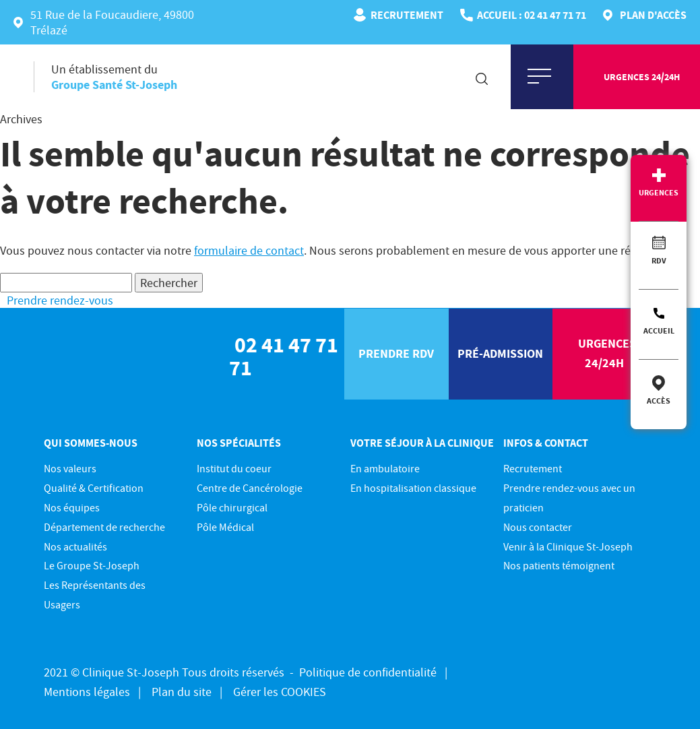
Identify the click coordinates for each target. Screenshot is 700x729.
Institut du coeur (234, 468)
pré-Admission (500, 353)
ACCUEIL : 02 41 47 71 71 (532, 15)
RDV (659, 260)
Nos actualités (75, 546)
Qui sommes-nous (91, 443)
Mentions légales (87, 692)
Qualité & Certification (94, 488)
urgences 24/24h (642, 77)
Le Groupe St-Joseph (92, 565)
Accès (659, 401)
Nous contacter (538, 527)
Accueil (659, 330)
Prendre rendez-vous (60, 300)
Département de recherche (104, 527)
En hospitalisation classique (413, 488)
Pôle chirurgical (232, 507)
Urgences (659, 192)
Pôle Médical (225, 527)
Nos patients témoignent (559, 565)
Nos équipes (72, 507)
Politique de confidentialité (368, 672)
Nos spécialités (239, 443)
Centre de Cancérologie (250, 488)
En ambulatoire (385, 468)
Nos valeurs (70, 468)
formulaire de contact (249, 250)
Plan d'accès (653, 15)
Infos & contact (546, 443)
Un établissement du (114, 77)
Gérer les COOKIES (280, 692)
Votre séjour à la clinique (422, 443)
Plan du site (182, 692)
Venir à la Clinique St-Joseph (568, 546)
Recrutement (407, 15)
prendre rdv (396, 353)
